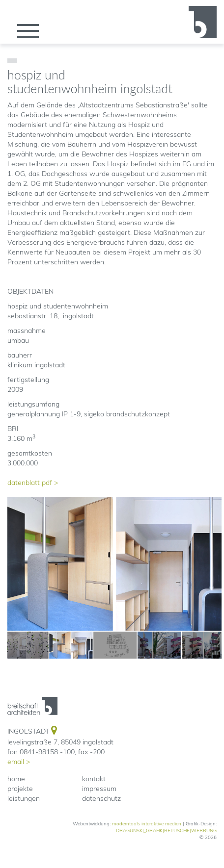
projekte (20, 789)
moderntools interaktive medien (147, 823)
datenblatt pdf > (33, 483)
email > (19, 762)
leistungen (24, 798)
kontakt (94, 779)
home (16, 779)
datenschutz (101, 798)
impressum (99, 789)
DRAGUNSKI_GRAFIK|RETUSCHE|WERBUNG (166, 830)
